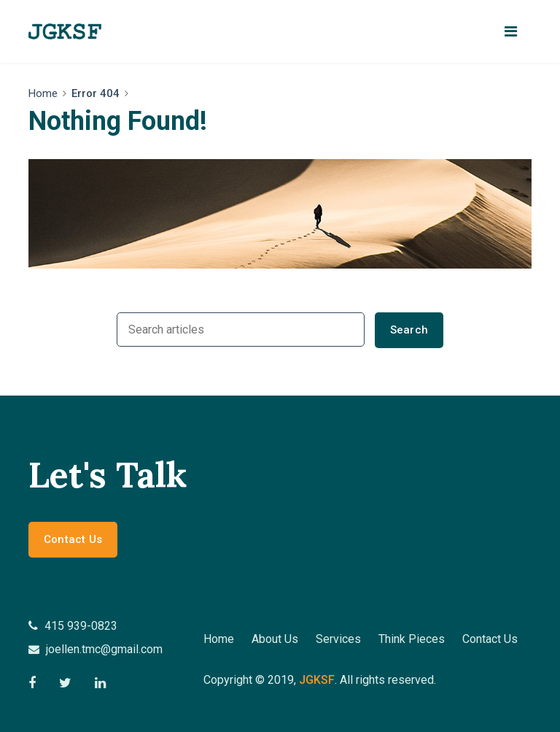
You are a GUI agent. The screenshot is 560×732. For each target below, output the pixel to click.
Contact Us (73, 539)
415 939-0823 (73, 626)
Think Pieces (412, 639)
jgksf (317, 680)
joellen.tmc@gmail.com (96, 649)
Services (338, 639)
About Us (275, 639)
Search (409, 330)
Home (43, 93)
